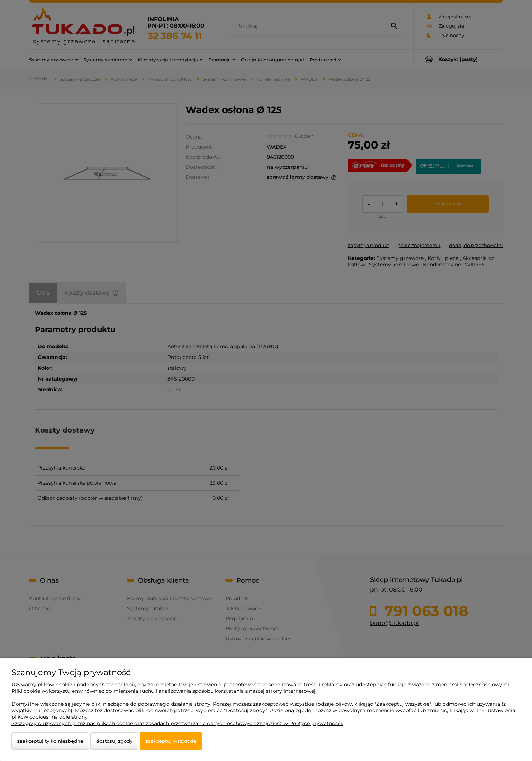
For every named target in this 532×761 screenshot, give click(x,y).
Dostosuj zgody (114, 741)
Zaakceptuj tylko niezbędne (50, 741)
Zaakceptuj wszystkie (171, 741)
